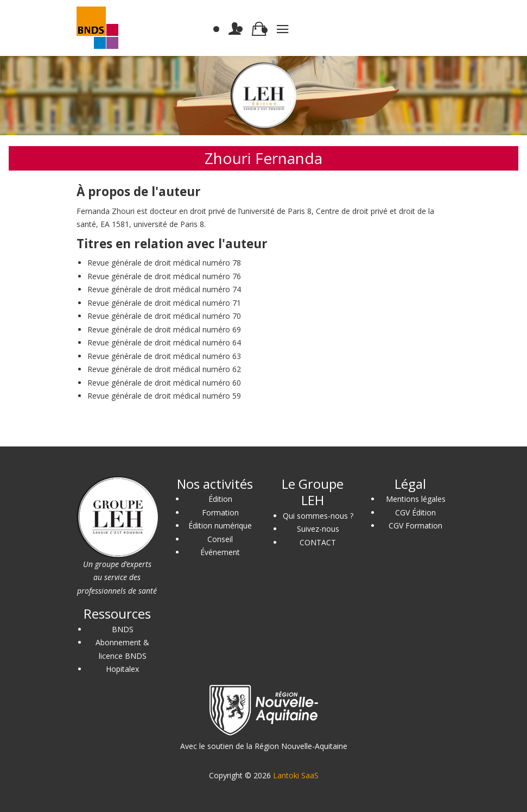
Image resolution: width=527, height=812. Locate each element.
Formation (220, 512)
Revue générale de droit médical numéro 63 (164, 356)
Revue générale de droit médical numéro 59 (164, 396)
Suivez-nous (318, 529)
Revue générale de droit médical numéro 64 (164, 342)
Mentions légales (416, 499)
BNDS (123, 629)
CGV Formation (415, 525)
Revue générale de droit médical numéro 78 (164, 263)
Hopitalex (122, 669)
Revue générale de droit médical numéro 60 (164, 383)
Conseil (220, 539)
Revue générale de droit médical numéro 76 (164, 276)
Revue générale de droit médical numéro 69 (164, 329)
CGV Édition (415, 512)
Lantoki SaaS (296, 775)
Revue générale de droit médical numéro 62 (164, 369)
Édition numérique (220, 525)
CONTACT (318, 542)
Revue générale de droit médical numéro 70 (164, 316)
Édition (220, 499)
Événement (220, 552)
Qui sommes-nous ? (318, 516)
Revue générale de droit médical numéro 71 (164, 303)
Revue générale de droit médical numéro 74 (164, 289)
